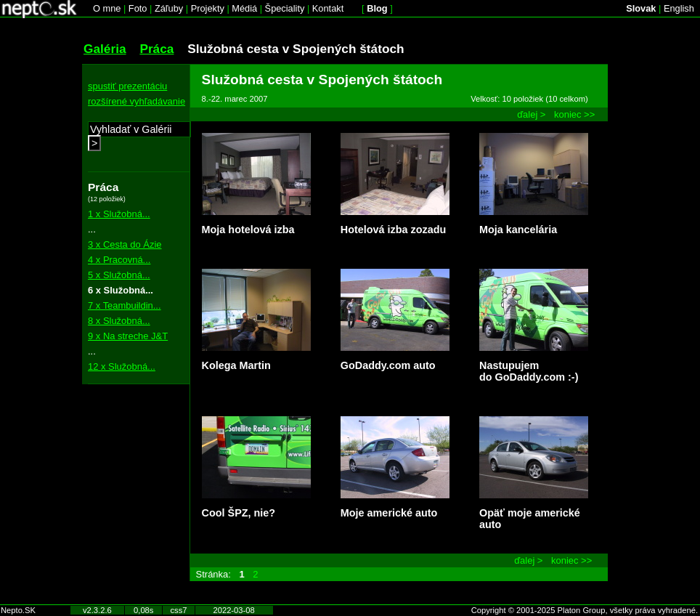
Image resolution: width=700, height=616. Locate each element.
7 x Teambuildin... (125, 305)
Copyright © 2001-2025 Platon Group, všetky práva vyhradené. (585, 610)
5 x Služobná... (119, 275)
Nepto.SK (18, 610)
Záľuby (169, 8)
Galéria (105, 49)
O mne (107, 8)
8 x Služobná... (119, 321)
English (679, 8)
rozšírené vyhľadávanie (137, 101)
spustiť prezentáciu (127, 86)
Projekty (208, 8)
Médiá (244, 8)
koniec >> (574, 114)
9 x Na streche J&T (128, 336)
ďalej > (531, 114)
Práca (156, 49)
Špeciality (285, 8)
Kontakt (328, 8)
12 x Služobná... (122, 366)
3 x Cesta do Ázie (125, 244)
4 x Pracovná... (119, 260)
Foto (138, 8)
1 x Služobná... (119, 214)
